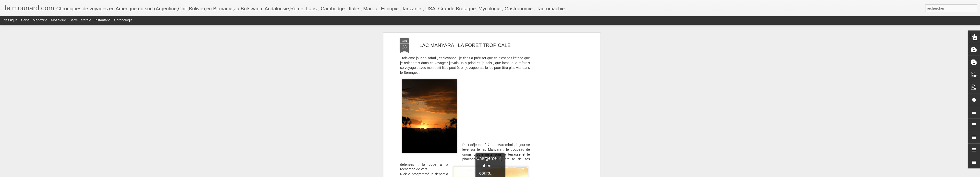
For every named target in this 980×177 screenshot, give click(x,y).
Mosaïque (58, 20)
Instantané (103, 20)
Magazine (40, 20)
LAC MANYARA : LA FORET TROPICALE (465, 45)
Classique (10, 20)
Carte (25, 20)
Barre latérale (80, 20)
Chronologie (123, 20)
